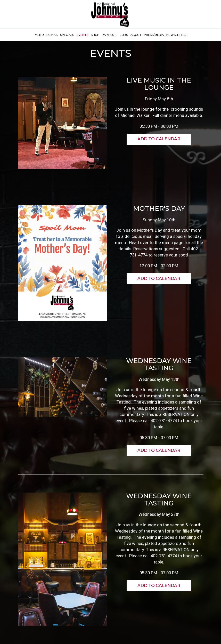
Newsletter (176, 35)
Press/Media (154, 35)
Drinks (52, 35)
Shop (95, 35)
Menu (39, 35)
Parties (110, 35)
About (136, 35)
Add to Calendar (159, 139)
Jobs (124, 35)
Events (82, 35)
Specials (67, 35)
